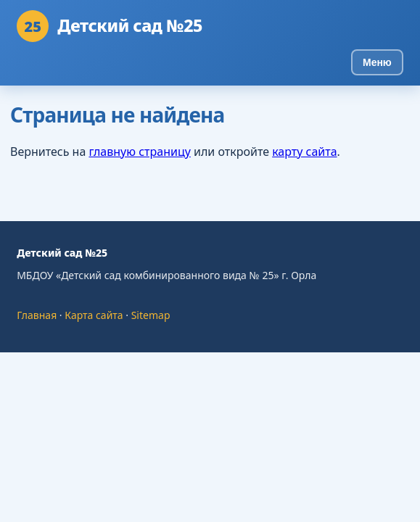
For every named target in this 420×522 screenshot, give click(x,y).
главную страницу (139, 152)
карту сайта (304, 152)
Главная (37, 315)
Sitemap (151, 315)
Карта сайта (94, 315)
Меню (377, 62)
